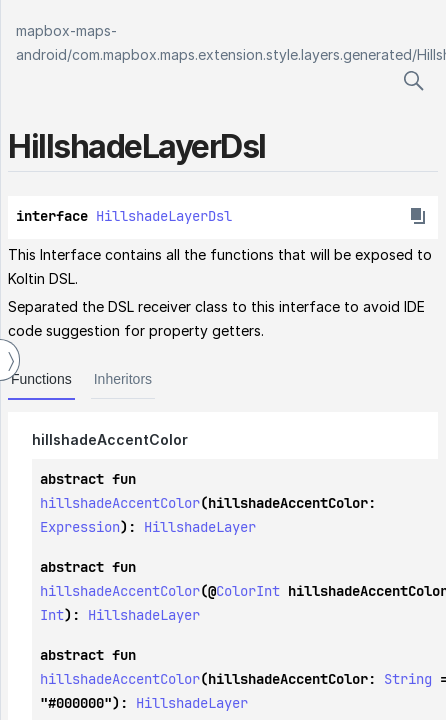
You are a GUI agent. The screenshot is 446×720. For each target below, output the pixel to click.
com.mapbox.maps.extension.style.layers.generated (242, 54)
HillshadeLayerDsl (164, 216)
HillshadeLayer (200, 527)
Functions (41, 379)
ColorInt (248, 591)
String (408, 679)
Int (52, 615)
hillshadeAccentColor (120, 503)
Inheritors (123, 379)
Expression (80, 527)
